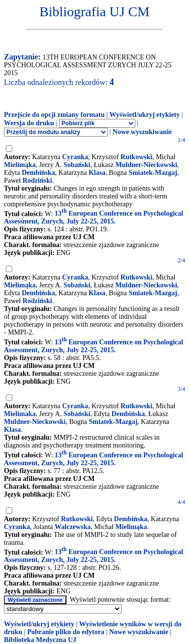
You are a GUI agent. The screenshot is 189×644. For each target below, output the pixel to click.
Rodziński (37, 181)
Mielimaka (20, 414)
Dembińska (38, 173)
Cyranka (75, 157)
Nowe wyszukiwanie (142, 132)
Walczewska (73, 527)
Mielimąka (20, 165)
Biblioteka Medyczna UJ (40, 640)
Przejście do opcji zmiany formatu (54, 115)
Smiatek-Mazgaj (153, 173)
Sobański (77, 165)
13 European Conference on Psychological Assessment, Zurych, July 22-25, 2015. (94, 217)
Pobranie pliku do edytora (66, 632)
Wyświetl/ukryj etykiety (144, 115)
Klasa (97, 173)
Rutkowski (137, 157)
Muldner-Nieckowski (146, 165)
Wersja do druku (29, 123)
